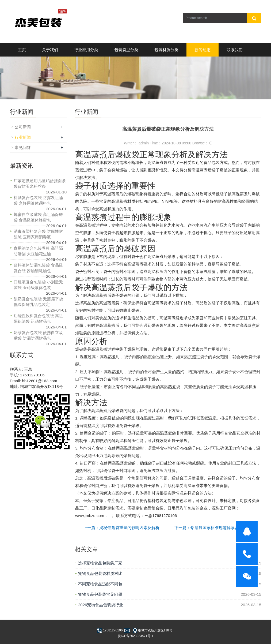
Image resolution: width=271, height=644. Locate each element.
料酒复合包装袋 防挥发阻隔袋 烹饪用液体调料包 (38, 200)
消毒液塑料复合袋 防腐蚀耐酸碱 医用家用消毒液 (38, 234)
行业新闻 (23, 137)
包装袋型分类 (126, 50)
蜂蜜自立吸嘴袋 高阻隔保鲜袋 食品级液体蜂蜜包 (38, 217)
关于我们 (50, 50)
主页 (22, 50)
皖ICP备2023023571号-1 (135, 636)
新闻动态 (203, 50)
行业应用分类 (86, 50)
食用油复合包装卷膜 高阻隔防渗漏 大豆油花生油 (38, 251)
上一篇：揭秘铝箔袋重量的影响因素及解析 (121, 528)
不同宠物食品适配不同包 (100, 584)
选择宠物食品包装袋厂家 (100, 563)
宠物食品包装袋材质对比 (100, 573)
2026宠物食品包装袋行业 (101, 605)
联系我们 (235, 50)
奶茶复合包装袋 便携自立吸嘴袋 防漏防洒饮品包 (38, 335)
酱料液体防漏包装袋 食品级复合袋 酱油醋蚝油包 (38, 268)
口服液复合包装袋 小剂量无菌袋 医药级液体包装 (38, 285)
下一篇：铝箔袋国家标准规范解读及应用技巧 (215, 528)
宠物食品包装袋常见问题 (100, 594)
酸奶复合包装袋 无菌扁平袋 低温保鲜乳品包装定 (38, 302)
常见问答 (23, 147)
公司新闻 (23, 127)
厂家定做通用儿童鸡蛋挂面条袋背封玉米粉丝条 (40, 184)
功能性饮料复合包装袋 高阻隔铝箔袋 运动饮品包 (38, 319)
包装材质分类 (166, 50)
